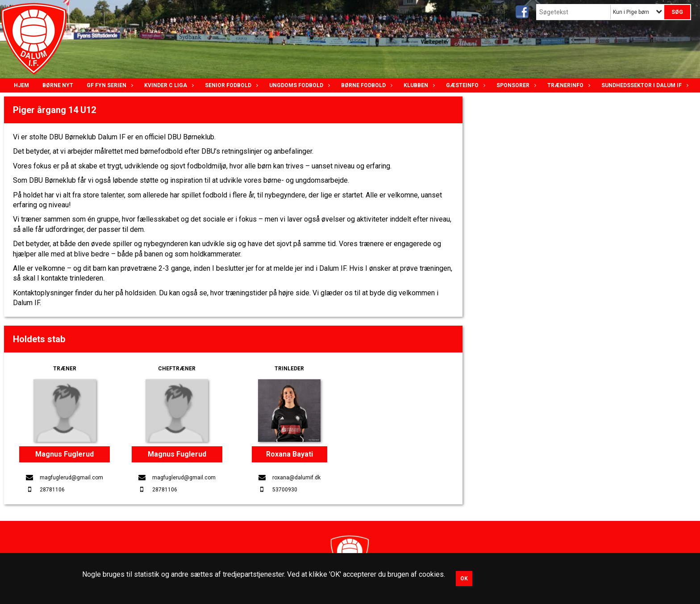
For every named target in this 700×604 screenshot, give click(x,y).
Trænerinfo (568, 85)
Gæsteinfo (465, 85)
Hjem (21, 85)
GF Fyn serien (109, 85)
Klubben (418, 85)
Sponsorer (515, 85)
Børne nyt (58, 85)
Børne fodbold (366, 85)
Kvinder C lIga (168, 85)
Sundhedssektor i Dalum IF (644, 85)
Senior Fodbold (230, 85)
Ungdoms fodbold (298, 85)
